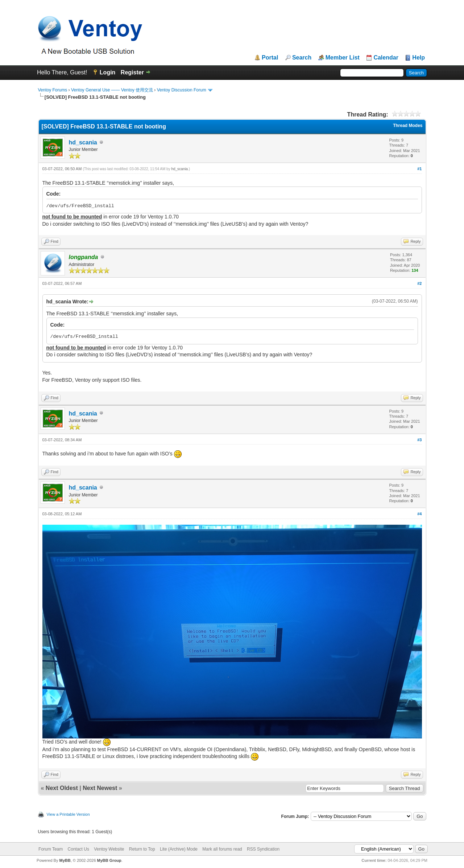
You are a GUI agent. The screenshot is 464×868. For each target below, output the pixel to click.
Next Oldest (62, 788)
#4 (419, 514)
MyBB (65, 860)
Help (419, 58)
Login (108, 72)
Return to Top (142, 849)
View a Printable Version (68, 814)
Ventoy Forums (53, 90)
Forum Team (51, 849)
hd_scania (83, 142)
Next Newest (100, 788)
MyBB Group (109, 860)
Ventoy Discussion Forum (182, 90)
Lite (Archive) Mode (179, 849)
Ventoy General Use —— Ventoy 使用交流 (112, 90)
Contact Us (78, 849)
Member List (343, 58)
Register (132, 72)
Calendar (386, 58)
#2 (419, 283)
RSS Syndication (263, 849)
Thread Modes (408, 126)
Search (302, 58)
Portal (270, 58)
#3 (419, 440)
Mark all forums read (222, 849)
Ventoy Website (109, 849)
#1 (419, 169)
